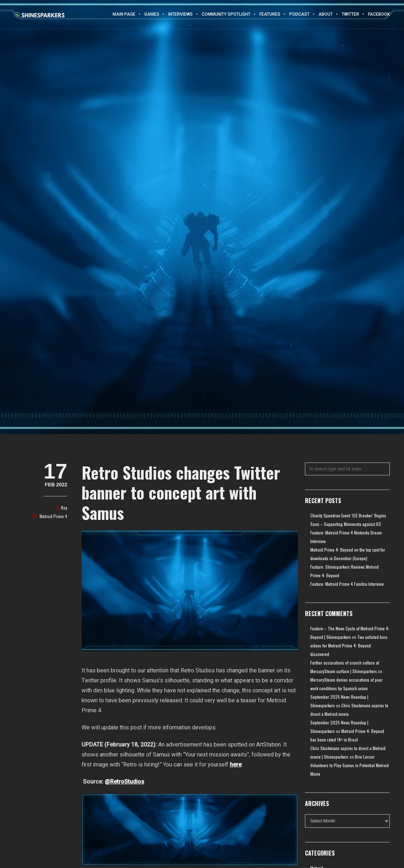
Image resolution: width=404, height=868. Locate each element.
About (326, 14)
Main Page (124, 14)
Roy (64, 508)
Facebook (379, 14)
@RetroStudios (125, 782)
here (236, 764)
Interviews (180, 14)
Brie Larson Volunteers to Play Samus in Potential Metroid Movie (349, 765)
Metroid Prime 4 (53, 516)
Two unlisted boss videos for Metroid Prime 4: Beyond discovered (349, 645)
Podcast (299, 14)
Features (270, 14)
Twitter (350, 14)
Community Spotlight (226, 14)
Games (152, 14)
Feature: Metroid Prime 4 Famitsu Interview (347, 584)
